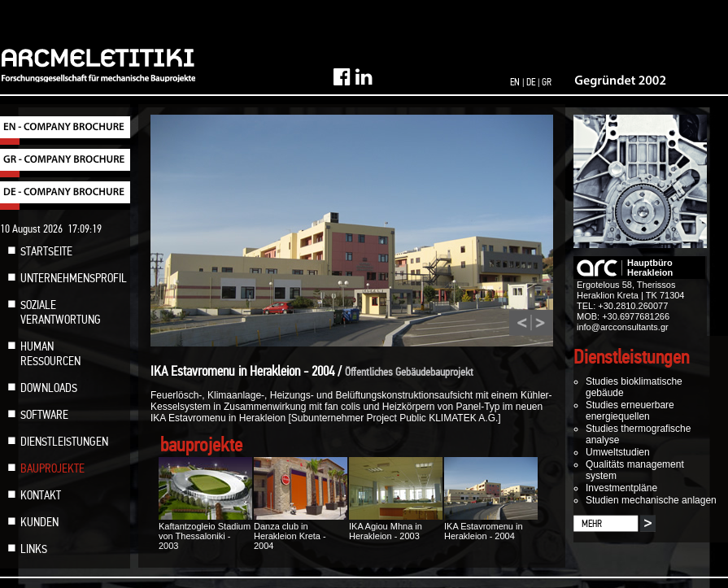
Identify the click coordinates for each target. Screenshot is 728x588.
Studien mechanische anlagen (651, 500)
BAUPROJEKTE (52, 468)
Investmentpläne (621, 488)
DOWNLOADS (49, 388)
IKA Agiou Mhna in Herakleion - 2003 (396, 526)
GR (547, 82)
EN (515, 82)
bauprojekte (201, 445)
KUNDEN (39, 522)
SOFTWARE (44, 415)
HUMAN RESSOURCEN (50, 354)
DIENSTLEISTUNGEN (64, 442)
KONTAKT (41, 495)
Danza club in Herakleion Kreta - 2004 (301, 531)
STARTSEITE (46, 251)
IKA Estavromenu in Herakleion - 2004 (491, 526)
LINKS (34, 549)
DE (531, 82)
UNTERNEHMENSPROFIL (74, 278)
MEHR (592, 524)
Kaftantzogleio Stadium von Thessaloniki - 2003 (205, 531)
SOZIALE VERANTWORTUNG (61, 312)
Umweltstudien (618, 452)
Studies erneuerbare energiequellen (630, 411)
